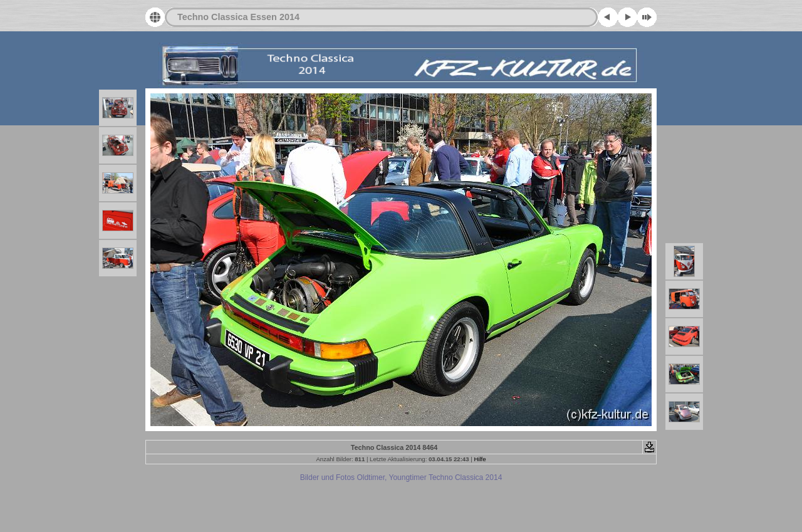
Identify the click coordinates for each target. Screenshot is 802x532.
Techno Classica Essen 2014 (238, 17)
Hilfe (480, 459)
